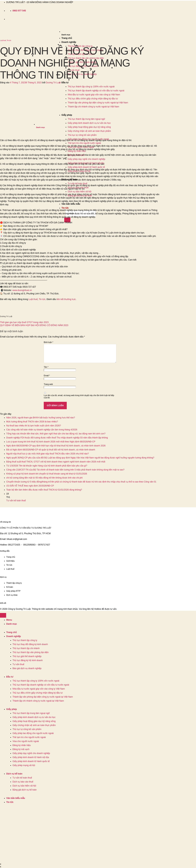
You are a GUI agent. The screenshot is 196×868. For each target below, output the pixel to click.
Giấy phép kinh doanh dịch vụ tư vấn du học (34, 717)
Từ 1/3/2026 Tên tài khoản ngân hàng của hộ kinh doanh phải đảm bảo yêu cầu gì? (47, 466)
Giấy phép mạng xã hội (24, 765)
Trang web (48, 384)
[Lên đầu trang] (3, 615)
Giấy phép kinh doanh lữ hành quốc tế (86, 167)
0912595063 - (30, 545)
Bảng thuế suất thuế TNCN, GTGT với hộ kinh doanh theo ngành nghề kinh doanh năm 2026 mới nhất (56, 462)
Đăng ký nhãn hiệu (22, 745)
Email (47, 376)
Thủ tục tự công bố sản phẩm (27, 729)
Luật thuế (3, 40)
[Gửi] (67, 220)
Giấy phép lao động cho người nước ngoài (33, 733)
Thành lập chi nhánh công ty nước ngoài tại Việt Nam (93, 107)
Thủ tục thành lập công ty (25, 640)
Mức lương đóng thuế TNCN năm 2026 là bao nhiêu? (32, 422)
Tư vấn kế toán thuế (77, 183)
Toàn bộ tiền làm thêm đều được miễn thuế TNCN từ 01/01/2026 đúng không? (44, 490)
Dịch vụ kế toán (14, 774)
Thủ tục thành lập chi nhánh (26, 648)
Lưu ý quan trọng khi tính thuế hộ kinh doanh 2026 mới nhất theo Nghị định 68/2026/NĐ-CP (51, 442)
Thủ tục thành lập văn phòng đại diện (30, 652)
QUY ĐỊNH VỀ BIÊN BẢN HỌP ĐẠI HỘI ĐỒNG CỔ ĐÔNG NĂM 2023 (34, 325)
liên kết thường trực (66, 299)
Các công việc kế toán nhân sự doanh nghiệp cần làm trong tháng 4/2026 (42, 430)
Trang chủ (67, 38)
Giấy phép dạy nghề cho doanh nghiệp (86, 159)
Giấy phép (12, 709)
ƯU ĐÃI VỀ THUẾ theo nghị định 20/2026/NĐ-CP (30, 486)
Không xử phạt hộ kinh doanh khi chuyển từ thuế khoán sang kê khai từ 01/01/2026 (47, 474)
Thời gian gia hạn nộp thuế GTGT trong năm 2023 (24, 322)
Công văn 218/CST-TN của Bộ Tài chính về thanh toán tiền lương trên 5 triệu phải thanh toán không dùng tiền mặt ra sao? (65, 470)
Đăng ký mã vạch (21, 749)
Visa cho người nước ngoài (26, 741)
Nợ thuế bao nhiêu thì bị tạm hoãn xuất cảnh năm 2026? (34, 426)
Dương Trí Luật (53, 83)
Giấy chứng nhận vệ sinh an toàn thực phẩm (34, 725)
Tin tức (65, 208)
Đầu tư (65, 83)
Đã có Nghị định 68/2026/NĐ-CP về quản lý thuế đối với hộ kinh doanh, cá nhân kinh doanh (51, 450)
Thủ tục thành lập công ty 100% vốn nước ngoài (36, 681)
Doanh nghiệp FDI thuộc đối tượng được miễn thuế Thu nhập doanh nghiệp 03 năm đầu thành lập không (57, 438)
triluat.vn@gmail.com (17, 539)
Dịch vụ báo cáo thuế (23, 782)
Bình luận (48, 342)
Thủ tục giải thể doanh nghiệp (27, 656)
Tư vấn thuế (18, 664)
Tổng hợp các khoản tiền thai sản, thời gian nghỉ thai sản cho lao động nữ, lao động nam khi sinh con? (56, 434)
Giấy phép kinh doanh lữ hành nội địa (31, 757)
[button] (95, 35)
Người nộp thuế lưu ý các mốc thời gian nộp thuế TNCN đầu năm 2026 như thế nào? (47, 454)
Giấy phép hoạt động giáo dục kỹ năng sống (34, 721)
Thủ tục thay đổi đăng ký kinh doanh (30, 644)
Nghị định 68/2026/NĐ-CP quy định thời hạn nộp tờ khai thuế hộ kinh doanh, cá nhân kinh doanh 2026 (56, 446)
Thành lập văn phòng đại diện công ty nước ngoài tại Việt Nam (98, 103)
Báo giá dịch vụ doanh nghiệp (27, 668)
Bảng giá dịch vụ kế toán (25, 790)
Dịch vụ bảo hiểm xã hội (80, 192)
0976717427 (44, 545)
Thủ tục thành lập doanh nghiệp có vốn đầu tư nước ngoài (96, 91)
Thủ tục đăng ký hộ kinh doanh (28, 660)
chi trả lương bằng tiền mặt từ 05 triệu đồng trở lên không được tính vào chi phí (44, 478)
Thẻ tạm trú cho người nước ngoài (84, 143)
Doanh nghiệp (69, 42)
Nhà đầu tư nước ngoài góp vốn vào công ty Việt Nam (94, 95)
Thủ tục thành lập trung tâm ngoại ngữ (31, 713)
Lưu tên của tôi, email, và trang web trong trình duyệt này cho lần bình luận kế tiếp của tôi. (79, 396)
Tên (46, 367)
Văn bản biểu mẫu (71, 204)
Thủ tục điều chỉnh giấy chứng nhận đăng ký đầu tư (38, 693)
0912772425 (14, 545)
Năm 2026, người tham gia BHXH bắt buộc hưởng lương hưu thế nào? (41, 418)
